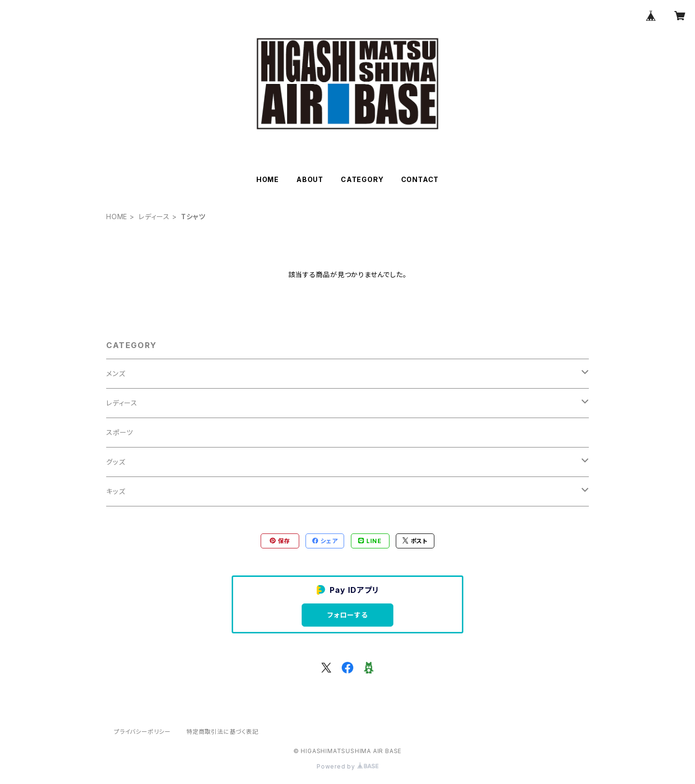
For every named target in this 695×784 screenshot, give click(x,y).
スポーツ (120, 432)
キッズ (116, 491)
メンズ (116, 373)
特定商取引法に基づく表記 (222, 732)
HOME (268, 179)
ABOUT (310, 179)
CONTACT (420, 179)
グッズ (116, 462)
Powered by (347, 766)
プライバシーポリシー (142, 732)
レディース (154, 217)
